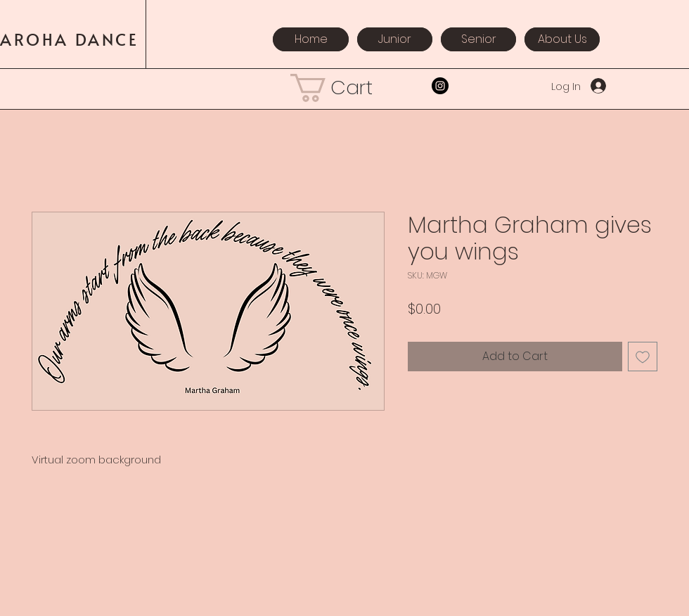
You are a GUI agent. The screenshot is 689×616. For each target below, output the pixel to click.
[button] (344, 88)
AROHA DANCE (72, 39)
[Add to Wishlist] (643, 357)
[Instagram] (440, 86)
